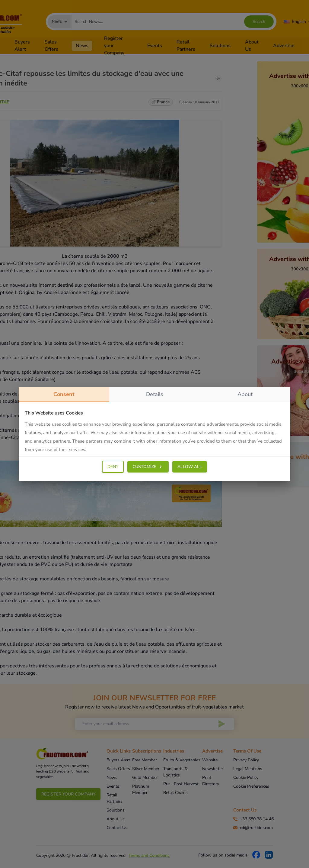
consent (64, 396)
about (245, 394)
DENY (113, 467)
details (155, 394)
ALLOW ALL (190, 467)
